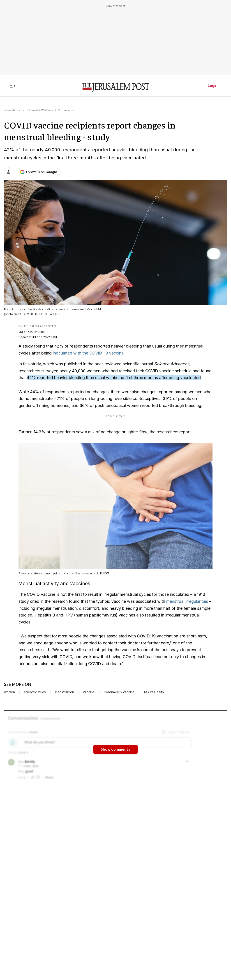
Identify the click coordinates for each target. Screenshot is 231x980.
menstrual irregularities (187, 601)
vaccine (89, 692)
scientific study (35, 692)
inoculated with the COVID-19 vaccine (88, 353)
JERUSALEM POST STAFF (40, 326)
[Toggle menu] (13, 86)
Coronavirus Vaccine (119, 692)
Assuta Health (154, 692)
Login (213, 86)
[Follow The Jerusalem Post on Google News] (39, 172)
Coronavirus (66, 110)
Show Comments (115, 749)
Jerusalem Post (14, 110)
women (9, 692)
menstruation (65, 692)
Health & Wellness (41, 110)
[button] (115, 749)
